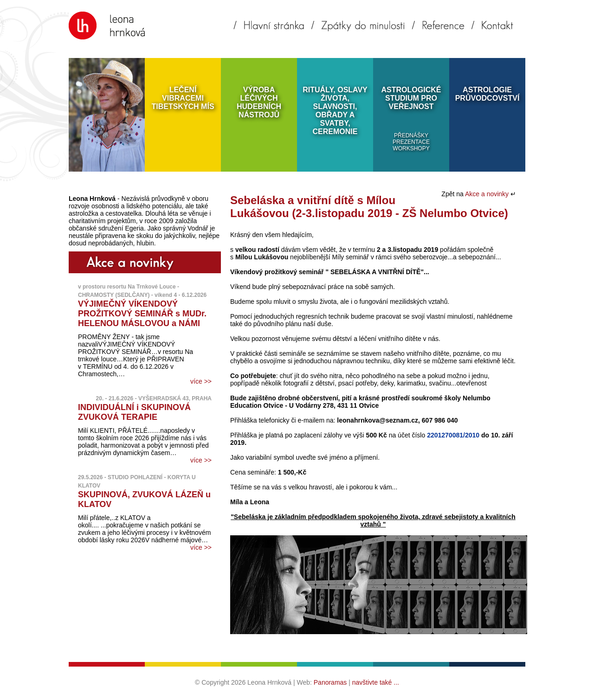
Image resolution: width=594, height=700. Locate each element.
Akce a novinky (488, 194)
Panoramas (330, 682)
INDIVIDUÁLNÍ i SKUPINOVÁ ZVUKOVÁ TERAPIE (134, 412)
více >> (201, 381)
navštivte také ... (376, 682)
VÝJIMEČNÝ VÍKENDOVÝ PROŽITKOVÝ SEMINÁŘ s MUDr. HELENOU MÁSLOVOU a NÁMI (142, 314)
